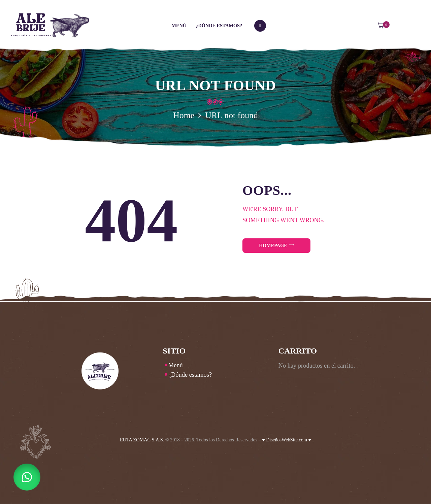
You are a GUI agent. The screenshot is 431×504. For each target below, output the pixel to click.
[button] (27, 477)
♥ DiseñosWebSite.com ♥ (287, 440)
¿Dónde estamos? (190, 375)
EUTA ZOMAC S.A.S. (142, 440)
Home (184, 115)
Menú (176, 365)
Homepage (273, 245)
